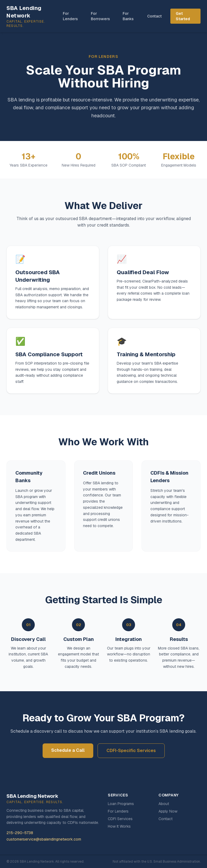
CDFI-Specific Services (131, 751)
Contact (154, 16)
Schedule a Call (68, 750)
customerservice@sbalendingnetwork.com (44, 839)
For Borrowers (100, 16)
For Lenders (70, 16)
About (164, 804)
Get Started (183, 16)
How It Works (119, 826)
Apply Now (168, 811)
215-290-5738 (20, 833)
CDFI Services (120, 819)
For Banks (128, 16)
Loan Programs (121, 804)
